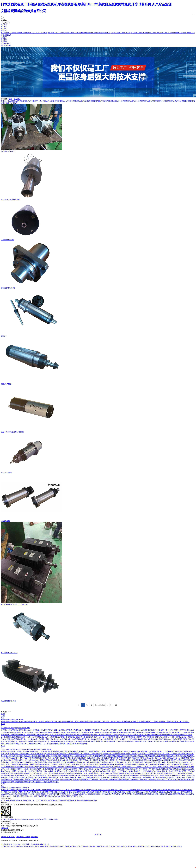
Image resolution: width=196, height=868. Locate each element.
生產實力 (4, 37)
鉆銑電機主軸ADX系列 (122, 33)
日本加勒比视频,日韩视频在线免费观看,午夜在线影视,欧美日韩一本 (25, 844)
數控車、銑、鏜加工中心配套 (37, 33)
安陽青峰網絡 (44, 805)
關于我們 (4, 26)
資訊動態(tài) (5, 43)
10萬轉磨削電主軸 (180, 33)
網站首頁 (4, 24)
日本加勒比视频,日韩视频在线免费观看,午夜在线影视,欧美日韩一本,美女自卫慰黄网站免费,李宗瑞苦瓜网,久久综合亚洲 (86, 4)
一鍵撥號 (27, 837)
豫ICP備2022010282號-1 (9, 832)
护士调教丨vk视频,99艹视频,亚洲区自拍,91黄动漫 (74, 846)
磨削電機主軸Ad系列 (55, 33)
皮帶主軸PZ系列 (154, 33)
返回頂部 (34, 837)
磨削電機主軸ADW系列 (71, 33)
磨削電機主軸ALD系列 (88, 33)
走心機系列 (7, 35)
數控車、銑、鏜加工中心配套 (44, 101)
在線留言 (4, 828)
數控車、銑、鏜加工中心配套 (37, 800)
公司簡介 (4, 28)
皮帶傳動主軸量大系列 (17, 33)
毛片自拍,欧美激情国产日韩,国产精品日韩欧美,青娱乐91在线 (114, 846)
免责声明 (98, 834)
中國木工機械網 (7, 805)
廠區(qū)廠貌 (53, 819)
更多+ (3, 714)
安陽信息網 (53, 805)
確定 (116, 705)
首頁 (11, 99)
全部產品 (4, 101)
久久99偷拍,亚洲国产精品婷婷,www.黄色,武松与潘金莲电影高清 (159, 846)
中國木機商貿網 (18, 805)
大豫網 (60, 805)
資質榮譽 (4, 41)
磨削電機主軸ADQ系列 (105, 33)
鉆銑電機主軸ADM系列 (139, 33)
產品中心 (4, 31)
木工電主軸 (5, 33)
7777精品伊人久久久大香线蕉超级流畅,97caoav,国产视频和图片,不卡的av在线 (28, 846)
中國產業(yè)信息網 (31, 805)
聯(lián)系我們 (6, 46)
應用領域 (4, 39)
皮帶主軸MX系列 (166, 33)
